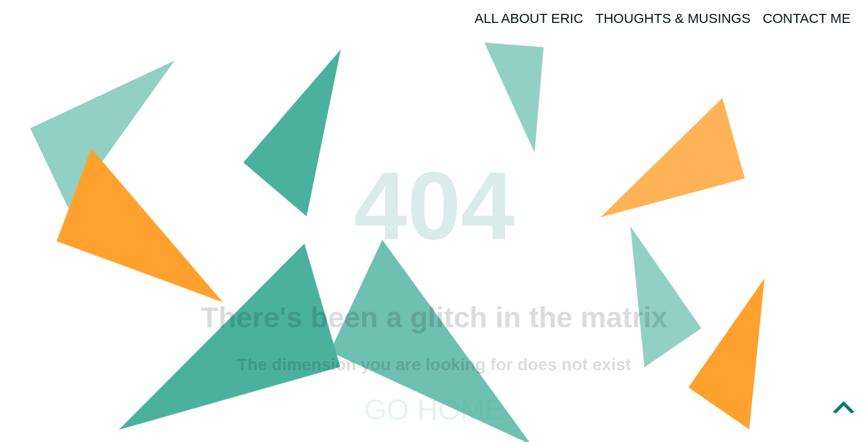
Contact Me (807, 18)
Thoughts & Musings (673, 18)
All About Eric (529, 18)
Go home (434, 410)
